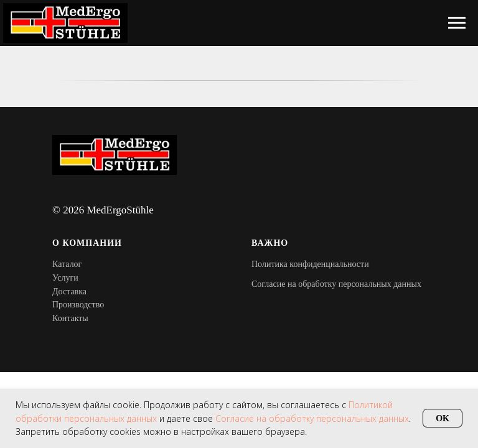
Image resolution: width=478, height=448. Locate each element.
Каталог (67, 264)
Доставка (69, 292)
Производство (78, 305)
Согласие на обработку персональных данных (336, 284)
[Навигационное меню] (457, 23)
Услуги (65, 278)
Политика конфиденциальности (310, 264)
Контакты (70, 318)
